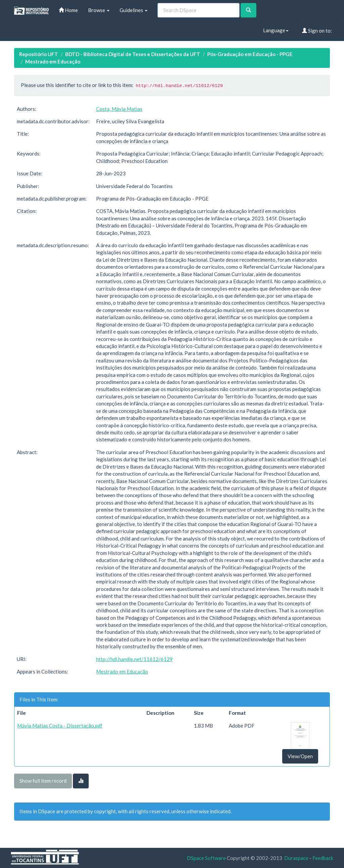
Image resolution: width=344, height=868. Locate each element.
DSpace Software (206, 858)
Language (276, 30)
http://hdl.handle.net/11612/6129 (134, 659)
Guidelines (134, 10)
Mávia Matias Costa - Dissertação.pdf (60, 726)
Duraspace (296, 858)
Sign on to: (317, 31)
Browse (99, 10)
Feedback (323, 858)
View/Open (300, 756)
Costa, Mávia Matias (119, 109)
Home (68, 10)
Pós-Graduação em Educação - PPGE (250, 54)
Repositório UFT (39, 54)
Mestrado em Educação (53, 61)
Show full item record (43, 781)
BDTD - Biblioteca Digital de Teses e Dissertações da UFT (133, 54)
